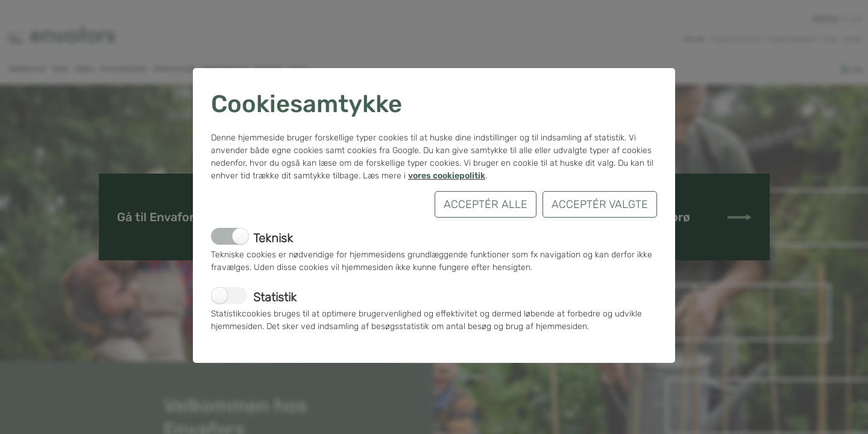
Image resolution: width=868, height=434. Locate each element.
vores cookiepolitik (447, 176)
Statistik (275, 297)
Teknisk (273, 238)
